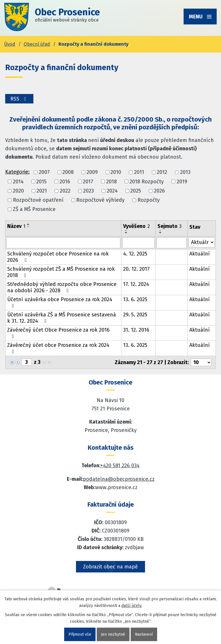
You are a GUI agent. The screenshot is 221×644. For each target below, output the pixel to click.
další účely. (132, 606)
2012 (162, 172)
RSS (19, 99)
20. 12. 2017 (136, 269)
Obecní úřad (37, 44)
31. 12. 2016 (136, 330)
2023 (88, 191)
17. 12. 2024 (136, 284)
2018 (112, 182)
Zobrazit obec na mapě (110, 567)
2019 (182, 182)
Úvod (10, 44)
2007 (44, 172)
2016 (65, 182)
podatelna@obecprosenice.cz (119, 479)
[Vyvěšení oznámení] (139, 243)
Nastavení (144, 634)
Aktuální (200, 254)
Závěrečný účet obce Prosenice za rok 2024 (58, 348)
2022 (65, 191)
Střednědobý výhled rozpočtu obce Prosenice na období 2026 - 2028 (62, 287)
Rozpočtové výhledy (100, 200)
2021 (42, 191)
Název (16, 226)
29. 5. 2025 (135, 315)
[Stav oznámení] (202, 242)
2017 (88, 182)
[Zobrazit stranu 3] (26, 362)
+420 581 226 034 (120, 466)
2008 (68, 172)
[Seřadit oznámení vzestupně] (28, 224)
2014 (18, 182)
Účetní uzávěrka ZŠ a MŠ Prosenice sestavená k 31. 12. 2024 (62, 318)
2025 (136, 191)
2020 (18, 191)
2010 (116, 172)
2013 (185, 172)
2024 (112, 191)
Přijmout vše (80, 634)
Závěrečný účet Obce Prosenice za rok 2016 (58, 333)
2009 (92, 172)
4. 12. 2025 (135, 254)
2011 (139, 172)
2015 (41, 182)
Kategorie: (17, 172)
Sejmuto (169, 226)
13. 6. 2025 (135, 299)
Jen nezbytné (113, 634)
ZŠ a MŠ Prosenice (34, 209)
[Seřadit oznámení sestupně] (28, 226)
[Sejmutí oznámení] (172, 243)
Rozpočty (149, 200)
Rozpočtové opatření (38, 200)
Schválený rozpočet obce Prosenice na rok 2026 (58, 257)
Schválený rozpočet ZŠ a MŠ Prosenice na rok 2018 (61, 272)
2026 (159, 191)
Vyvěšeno (137, 226)
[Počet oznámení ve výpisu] (201, 362)
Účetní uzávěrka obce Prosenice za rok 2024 (60, 302)
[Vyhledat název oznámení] (63, 243)
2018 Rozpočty (147, 182)
